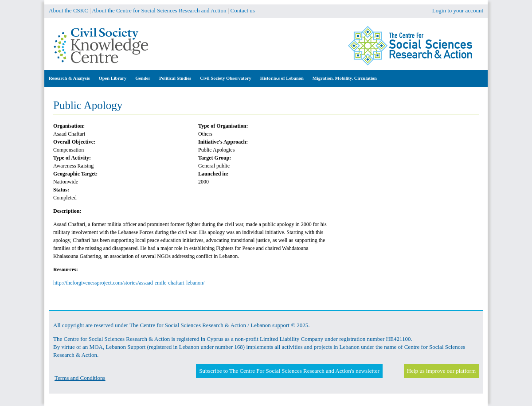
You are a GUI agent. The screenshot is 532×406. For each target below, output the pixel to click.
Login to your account (458, 10)
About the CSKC (68, 10)
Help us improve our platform (441, 371)
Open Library (113, 78)
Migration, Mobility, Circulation (345, 78)
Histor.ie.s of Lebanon (282, 78)
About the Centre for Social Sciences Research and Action (159, 10)
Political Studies (175, 78)
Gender (143, 78)
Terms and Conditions (80, 378)
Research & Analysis (69, 78)
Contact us (243, 10)
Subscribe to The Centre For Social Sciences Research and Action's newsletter (289, 371)
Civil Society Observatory (225, 78)
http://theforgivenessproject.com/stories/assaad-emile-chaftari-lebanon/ (129, 283)
